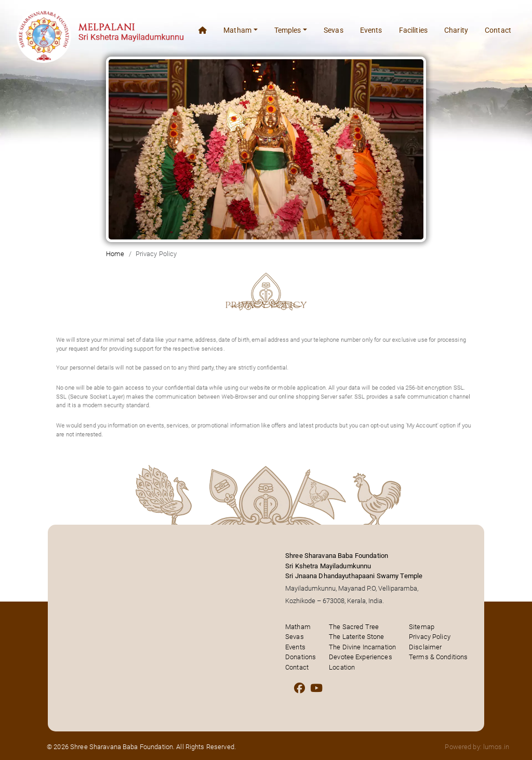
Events (371, 30)
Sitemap (422, 627)
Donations (301, 657)
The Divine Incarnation (362, 647)
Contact (498, 30)
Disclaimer (425, 647)
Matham (298, 627)
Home (115, 254)
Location (342, 667)
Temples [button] (288, 30)
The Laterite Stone (356, 637)
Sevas (334, 30)
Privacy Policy (430, 637)
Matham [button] (237, 30)
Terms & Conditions (438, 657)
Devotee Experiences (360, 657)
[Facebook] (300, 688)
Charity (456, 30)
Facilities (413, 30)
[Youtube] (316, 688)
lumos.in (496, 747)
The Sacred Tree (354, 627)
